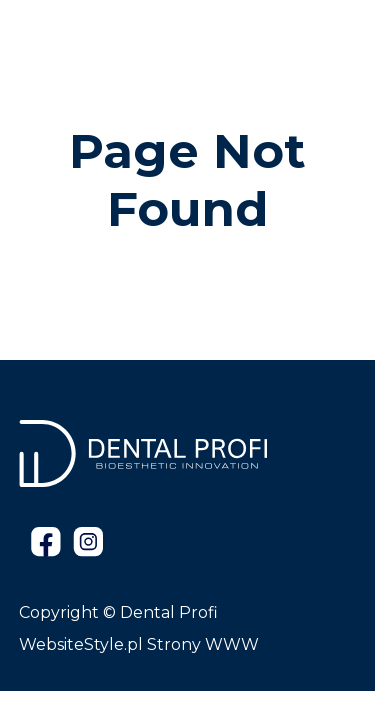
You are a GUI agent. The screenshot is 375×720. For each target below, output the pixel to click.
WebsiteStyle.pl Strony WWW (139, 644)
